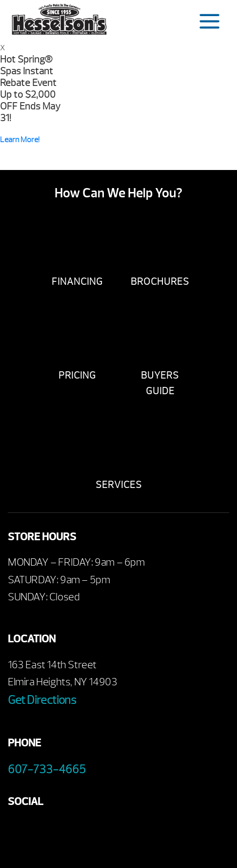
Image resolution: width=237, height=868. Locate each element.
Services (119, 485)
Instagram (99, 830)
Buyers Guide (160, 383)
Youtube (46, 830)
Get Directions (42, 700)
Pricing (77, 375)
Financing (77, 282)
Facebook (19, 830)
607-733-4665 (47, 769)
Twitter (72, 830)
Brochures (160, 282)
